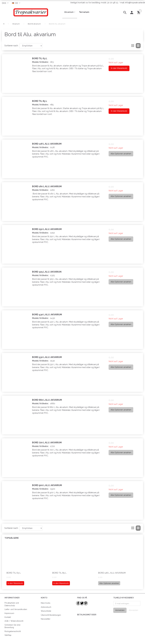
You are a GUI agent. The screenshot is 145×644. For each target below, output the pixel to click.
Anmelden (120, 610)
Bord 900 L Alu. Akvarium (47, 485)
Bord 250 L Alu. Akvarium (47, 229)
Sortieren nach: (11, 46)
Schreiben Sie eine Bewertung (13, 626)
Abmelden (133, 610)
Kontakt (8, 617)
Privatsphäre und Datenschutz (12, 604)
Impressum (9, 613)
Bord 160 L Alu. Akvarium (47, 186)
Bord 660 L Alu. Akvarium (47, 400)
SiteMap (8, 635)
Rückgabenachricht (13, 631)
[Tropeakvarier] (30, 12)
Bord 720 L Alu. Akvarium (47, 442)
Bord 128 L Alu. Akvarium (47, 144)
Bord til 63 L (40, 58)
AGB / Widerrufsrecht (14, 621)
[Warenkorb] (139, 12)
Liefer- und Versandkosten (16, 609)
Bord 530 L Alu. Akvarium (47, 357)
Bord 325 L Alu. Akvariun (47, 272)
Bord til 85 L (40, 101)
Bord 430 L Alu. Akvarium (47, 314)
